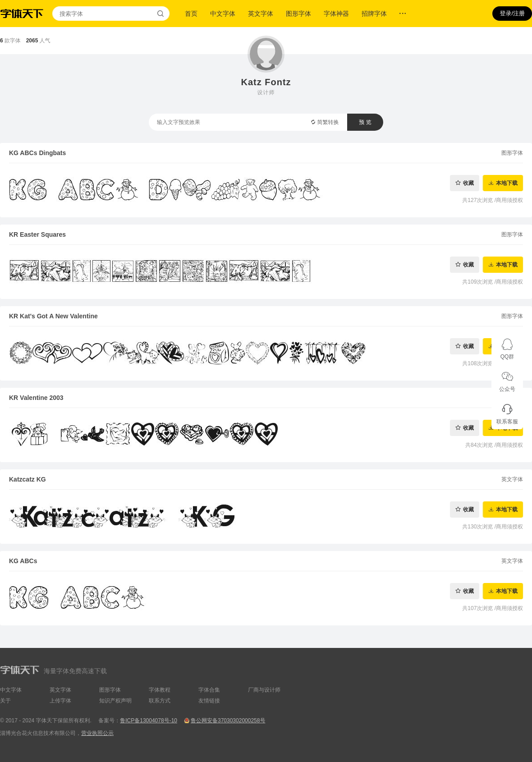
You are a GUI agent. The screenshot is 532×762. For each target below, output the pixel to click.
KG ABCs (23, 561)
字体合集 (209, 690)
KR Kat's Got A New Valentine (53, 316)
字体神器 (336, 14)
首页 (191, 14)
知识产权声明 (115, 701)
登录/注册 (512, 13)
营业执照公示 (97, 733)
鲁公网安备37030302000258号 (228, 721)
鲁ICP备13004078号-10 (149, 721)
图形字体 (298, 14)
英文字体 (261, 14)
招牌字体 (374, 14)
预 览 (365, 122)
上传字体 (60, 701)
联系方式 (160, 701)
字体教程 (160, 690)
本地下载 (507, 183)
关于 (5, 701)
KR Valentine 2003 (36, 398)
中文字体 (223, 14)
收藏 (468, 183)
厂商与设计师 (264, 690)
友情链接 (209, 701)
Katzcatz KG (28, 479)
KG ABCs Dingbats (37, 153)
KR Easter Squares (37, 234)
